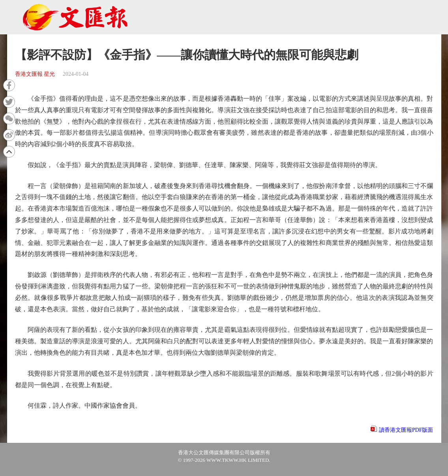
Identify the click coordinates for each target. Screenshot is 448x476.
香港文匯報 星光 (35, 74)
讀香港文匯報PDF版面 (406, 430)
